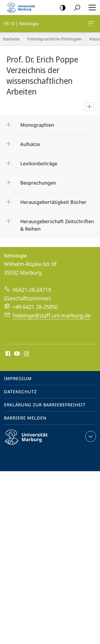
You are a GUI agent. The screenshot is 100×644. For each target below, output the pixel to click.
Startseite (11, 39)
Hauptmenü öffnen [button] (91, 8)
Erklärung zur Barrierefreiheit (45, 405)
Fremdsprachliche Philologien (55, 39)
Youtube (16, 354)
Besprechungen (38, 183)
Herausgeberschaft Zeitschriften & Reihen (57, 223)
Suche (75, 8)
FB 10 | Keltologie (91, 24)
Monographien (37, 125)
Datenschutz (20, 392)
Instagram (27, 354)
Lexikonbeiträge (39, 163)
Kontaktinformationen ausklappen (90, 436)
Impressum (18, 379)
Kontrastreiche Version (61, 8)
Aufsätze (30, 144)
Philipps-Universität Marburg (31, 441)
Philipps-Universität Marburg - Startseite (23, 8)
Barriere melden (25, 418)
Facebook (7, 354)
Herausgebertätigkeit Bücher (54, 202)
